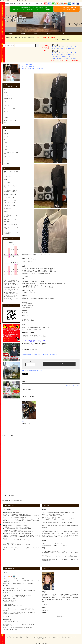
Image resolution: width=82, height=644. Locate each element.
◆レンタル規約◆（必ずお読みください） (11, 172)
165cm (70, 49)
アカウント (9, 33)
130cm (53, 49)
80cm (53, 47)
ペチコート (75, 55)
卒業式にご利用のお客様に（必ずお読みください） (10, 202)
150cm (61, 49)
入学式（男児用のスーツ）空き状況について (11, 233)
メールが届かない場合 (9, 206)
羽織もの (6, 134)
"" (45, 38)
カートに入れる (59, 364)
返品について (25, 371)
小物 (69, 57)
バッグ (6, 146)
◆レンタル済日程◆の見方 (10, 224)
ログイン (35, 33)
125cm (76, 47)
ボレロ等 (64, 57)
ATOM (43, 639)
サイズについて (8, 209)
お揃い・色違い (8, 157)
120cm (72, 47)
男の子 (28, 65)
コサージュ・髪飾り (56, 59)
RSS (39, 639)
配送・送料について (21, 637)
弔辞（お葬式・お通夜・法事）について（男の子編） (10, 186)
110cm (68, 47)
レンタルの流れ (8, 176)
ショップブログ (72, 637)
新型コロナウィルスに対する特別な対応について (11, 220)
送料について (7, 179)
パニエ (6, 149)
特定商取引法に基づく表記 (35, 371)
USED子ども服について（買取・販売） (11, 216)
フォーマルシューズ (56, 57)
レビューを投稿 (75, 386)
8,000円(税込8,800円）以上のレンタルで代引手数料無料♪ (18, 38)
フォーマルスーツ (30, 67)
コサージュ (7, 160)
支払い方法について (11, 637)
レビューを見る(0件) (66, 386)
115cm (72, 53)
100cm (64, 47)
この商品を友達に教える (27, 355)
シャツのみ (7, 163)
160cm (66, 49)
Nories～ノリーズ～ (9, 436)
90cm (57, 47)
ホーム (23, 65)
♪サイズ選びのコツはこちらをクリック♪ (32, 285)
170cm (74, 49)
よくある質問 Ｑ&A (9, 198)
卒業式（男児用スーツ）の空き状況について (11, 228)
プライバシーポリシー (52, 637)
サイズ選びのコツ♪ (9, 182)
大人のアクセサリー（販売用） (70, 59)
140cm (57, 49)
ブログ (57, 40)
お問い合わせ (47, 33)
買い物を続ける (54, 355)
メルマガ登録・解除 (64, 40)
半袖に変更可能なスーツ (10, 195)
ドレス (6, 130)
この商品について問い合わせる (42, 355)
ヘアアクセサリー (8, 143)
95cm (60, 47)
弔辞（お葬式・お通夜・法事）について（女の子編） (10, 191)
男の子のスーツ (39, 69)
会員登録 (22, 33)
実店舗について (8, 212)
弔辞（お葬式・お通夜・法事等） (11, 153)
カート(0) (60, 33)
